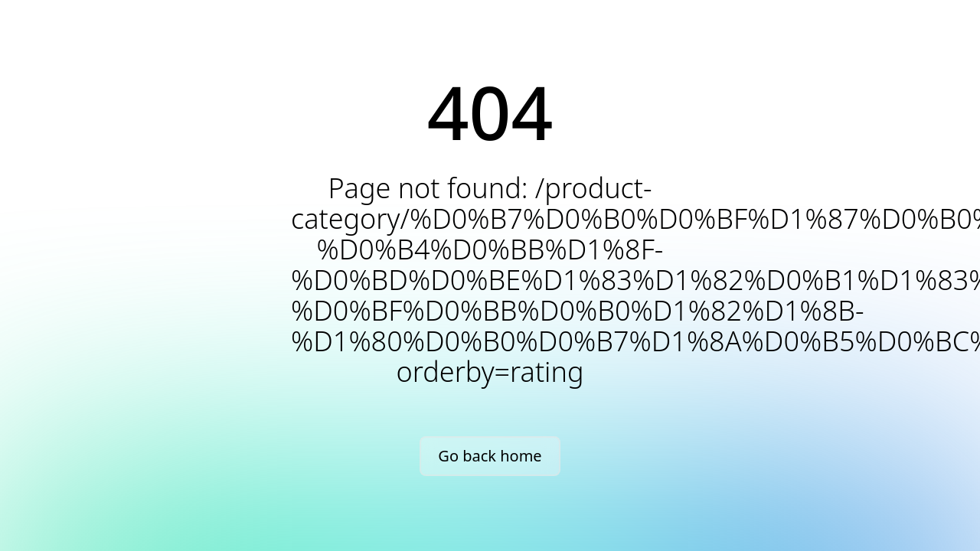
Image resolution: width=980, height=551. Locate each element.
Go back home (490, 456)
